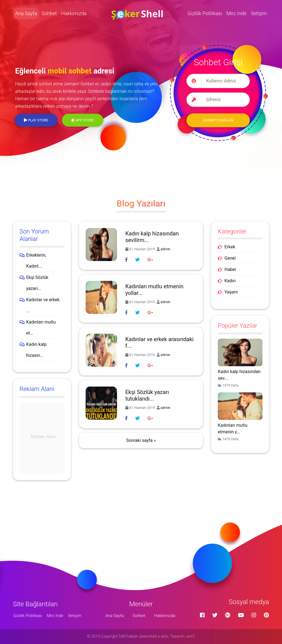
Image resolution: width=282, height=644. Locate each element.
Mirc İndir (237, 13)
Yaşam (231, 292)
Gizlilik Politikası (205, 13)
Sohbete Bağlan (218, 120)
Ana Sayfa (26, 13)
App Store (83, 120)
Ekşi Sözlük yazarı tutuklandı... (147, 395)
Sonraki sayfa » (141, 440)
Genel (230, 258)
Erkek (230, 247)
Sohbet (49, 13)
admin (166, 249)
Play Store (36, 120)
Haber (230, 269)
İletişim (259, 13)
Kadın (230, 281)
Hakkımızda (74, 13)
